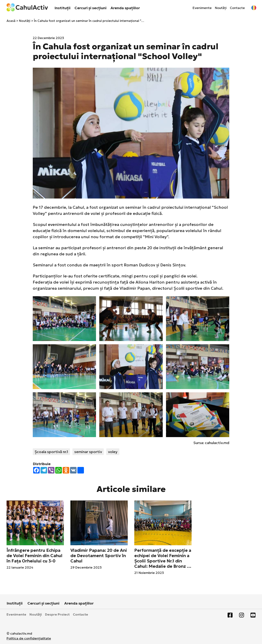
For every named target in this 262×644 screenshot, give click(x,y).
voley (113, 452)
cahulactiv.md (217, 443)
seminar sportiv (88, 452)
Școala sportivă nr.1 (51, 452)
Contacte (237, 8)
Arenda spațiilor (125, 8)
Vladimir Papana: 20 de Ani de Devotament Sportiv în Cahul (99, 556)
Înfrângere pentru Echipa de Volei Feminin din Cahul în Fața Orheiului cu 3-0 (34, 556)
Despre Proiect (57, 614)
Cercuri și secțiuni (90, 8)
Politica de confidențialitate (29, 638)
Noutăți (221, 8)
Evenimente (202, 8)
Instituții (62, 8)
